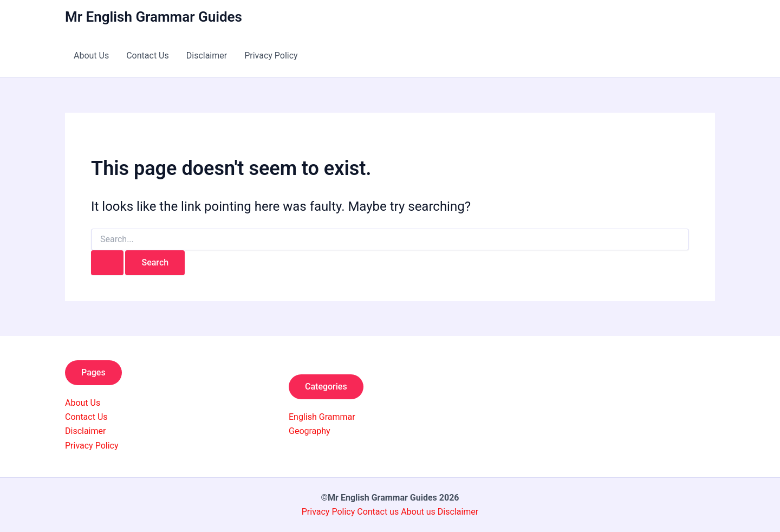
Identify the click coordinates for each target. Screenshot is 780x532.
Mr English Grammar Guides (154, 17)
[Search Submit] (107, 263)
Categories (326, 387)
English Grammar (322, 417)
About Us (91, 56)
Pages (93, 372)
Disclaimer (207, 56)
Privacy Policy (271, 56)
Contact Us (148, 56)
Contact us (379, 512)
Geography (310, 431)
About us (418, 512)
